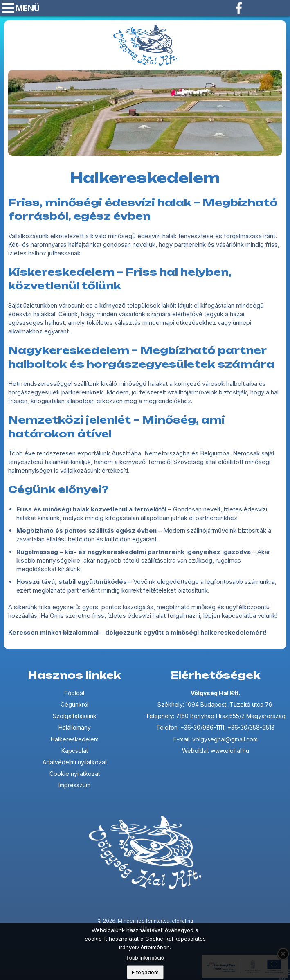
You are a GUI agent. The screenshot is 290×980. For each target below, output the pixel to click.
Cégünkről (74, 704)
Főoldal (74, 693)
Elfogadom (145, 973)
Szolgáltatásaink (75, 716)
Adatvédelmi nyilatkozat (75, 762)
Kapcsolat (75, 751)
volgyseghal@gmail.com (280, 8)
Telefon (260, 8)
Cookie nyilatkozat (75, 774)
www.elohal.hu (230, 751)
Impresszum (74, 785)
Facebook (239, 8)
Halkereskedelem (75, 739)
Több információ (145, 959)
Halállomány (75, 727)
